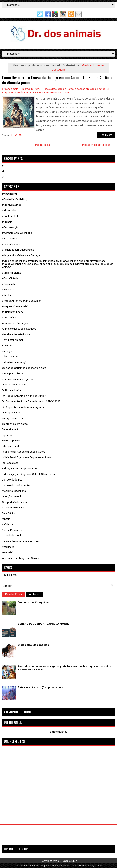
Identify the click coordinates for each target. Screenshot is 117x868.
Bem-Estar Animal (12, 340)
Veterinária (64, 93)
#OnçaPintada (10, 278)
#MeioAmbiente (11, 273)
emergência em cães (14, 418)
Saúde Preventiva (12, 530)
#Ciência (7, 222)
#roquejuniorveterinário (16, 306)
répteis (6, 519)
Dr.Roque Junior (11, 413)
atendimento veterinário (16, 334)
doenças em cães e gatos (90, 89)
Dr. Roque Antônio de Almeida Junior (24, 396)
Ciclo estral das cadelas (33, 645)
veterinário (8, 552)
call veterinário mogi (14, 362)
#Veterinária (9, 317)
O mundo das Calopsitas (33, 602)
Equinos (7, 435)
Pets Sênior (9, 513)
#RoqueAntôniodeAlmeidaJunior (21, 301)
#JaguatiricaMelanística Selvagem (22, 255)
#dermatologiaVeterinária (17, 233)
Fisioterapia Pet (11, 440)
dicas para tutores (13, 373)
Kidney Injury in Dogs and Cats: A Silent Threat (29, 474)
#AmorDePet (10, 194)
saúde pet (8, 524)
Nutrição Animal (11, 496)
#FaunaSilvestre (11, 244)
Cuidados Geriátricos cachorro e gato (24, 368)
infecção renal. (11, 446)
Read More (106, 135)
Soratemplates (58, 732)
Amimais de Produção (15, 323)
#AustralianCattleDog (15, 199)
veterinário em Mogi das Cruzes (21, 558)
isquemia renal (11, 463)
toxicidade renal (11, 536)
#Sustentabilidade (13, 312)
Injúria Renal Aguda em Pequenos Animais (27, 457)
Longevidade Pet (12, 480)
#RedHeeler (9, 295)
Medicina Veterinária (14, 491)
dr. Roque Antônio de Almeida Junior (57, 866)
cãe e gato (51, 89)
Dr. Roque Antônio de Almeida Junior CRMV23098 (31, 401)
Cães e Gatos (66, 89)
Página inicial (43, 145)
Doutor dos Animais (14, 385)
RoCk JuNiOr (69, 861)
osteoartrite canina (13, 508)
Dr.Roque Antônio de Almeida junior (23, 407)
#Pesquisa (8, 290)
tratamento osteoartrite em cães (21, 541)
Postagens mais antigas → (98, 145)
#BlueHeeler (9, 210)
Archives (34, 594)
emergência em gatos (15, 424)
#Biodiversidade (12, 205)
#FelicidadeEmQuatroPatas (18, 250)
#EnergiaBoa (10, 238)
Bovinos (7, 345)
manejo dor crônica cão (16, 485)
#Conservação (11, 227)
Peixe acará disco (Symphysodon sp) (42, 687)
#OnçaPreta (9, 284)
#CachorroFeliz (11, 216)
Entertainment (10, 429)
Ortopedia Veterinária (14, 502)
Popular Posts (14, 594)
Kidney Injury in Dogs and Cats (20, 468)
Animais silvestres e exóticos (19, 329)
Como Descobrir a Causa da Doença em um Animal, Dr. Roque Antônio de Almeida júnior (57, 80)
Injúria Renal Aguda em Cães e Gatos (24, 452)
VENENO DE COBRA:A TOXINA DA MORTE (43, 624)
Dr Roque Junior (11, 390)
